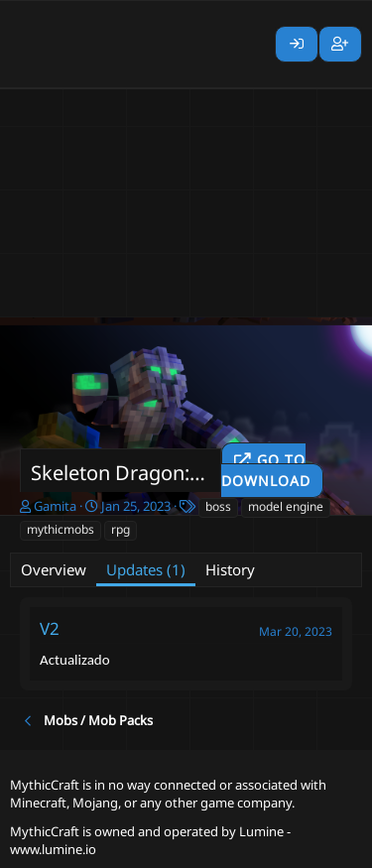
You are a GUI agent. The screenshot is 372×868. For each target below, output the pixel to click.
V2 (50, 628)
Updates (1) (146, 569)
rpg (121, 529)
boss (218, 506)
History (230, 569)
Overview (54, 569)
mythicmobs (61, 529)
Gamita (55, 506)
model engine (286, 506)
